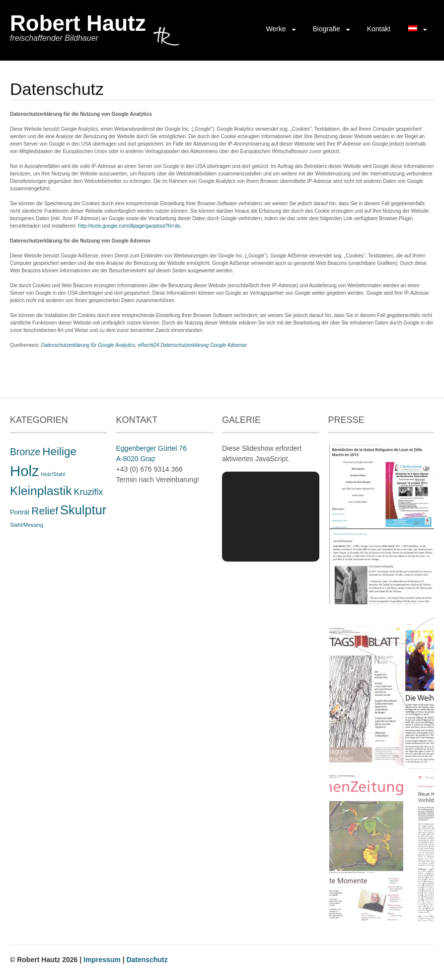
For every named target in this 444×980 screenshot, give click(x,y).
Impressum (103, 960)
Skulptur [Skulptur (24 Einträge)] (83, 510)
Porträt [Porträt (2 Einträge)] (20, 512)
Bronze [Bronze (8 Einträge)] (25, 452)
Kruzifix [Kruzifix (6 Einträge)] (88, 492)
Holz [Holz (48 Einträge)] (25, 471)
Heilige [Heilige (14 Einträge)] (59, 451)
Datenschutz (147, 960)
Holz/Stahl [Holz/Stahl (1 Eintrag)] (53, 474)
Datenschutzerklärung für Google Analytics (88, 345)
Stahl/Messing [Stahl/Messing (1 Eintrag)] (27, 525)
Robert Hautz (78, 23)
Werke (276, 29)
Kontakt (379, 29)
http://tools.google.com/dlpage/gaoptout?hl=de (129, 226)
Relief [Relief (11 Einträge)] (45, 511)
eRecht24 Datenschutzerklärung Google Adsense (192, 345)
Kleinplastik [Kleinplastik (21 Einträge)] (41, 491)
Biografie (326, 29)
